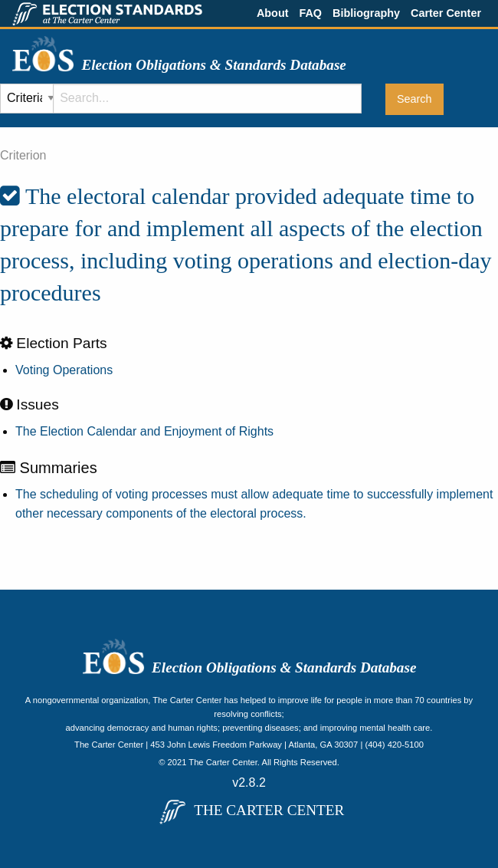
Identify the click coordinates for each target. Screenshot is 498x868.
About (273, 13)
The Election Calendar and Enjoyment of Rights (144, 431)
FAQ (310, 13)
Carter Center (446, 13)
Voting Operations (64, 370)
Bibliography (366, 13)
